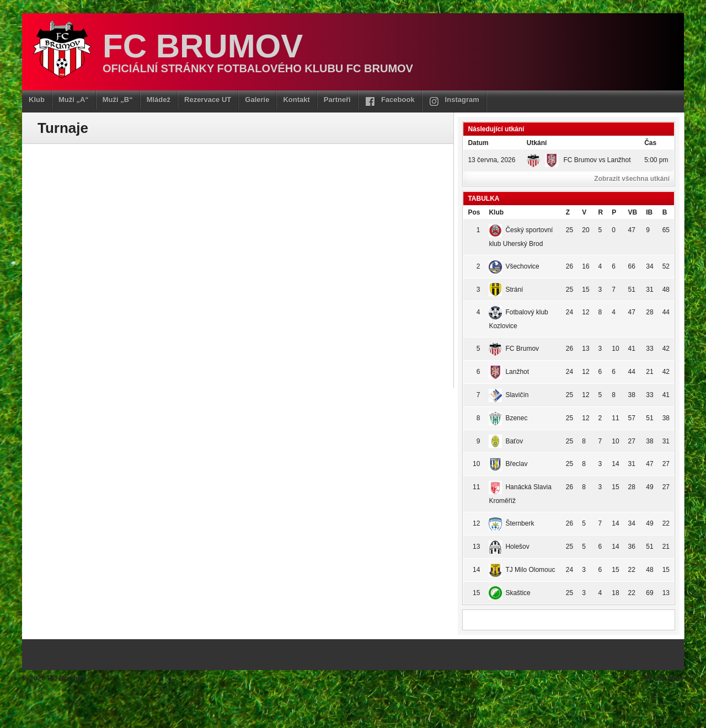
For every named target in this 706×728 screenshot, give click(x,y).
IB (649, 212)
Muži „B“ (118, 100)
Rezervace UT (208, 100)
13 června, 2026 (491, 160)
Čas (650, 143)
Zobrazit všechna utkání (632, 179)
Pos (474, 212)
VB (633, 212)
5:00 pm (656, 160)
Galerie (257, 100)
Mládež (159, 100)
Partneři (337, 100)
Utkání (537, 143)
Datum (478, 143)
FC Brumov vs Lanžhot (579, 160)
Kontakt (296, 100)
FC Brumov (203, 46)
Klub (37, 100)
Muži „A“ (74, 100)
